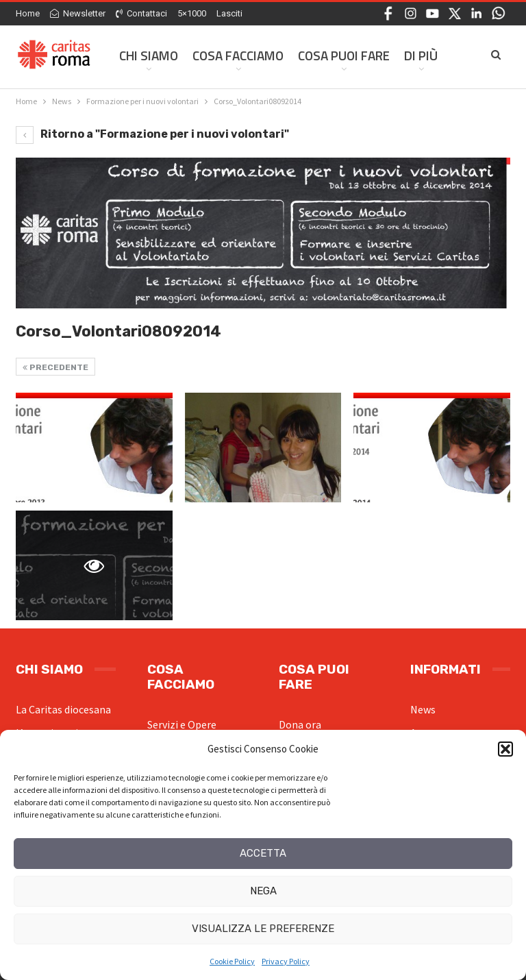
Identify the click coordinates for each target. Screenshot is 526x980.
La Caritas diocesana (63, 709)
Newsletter (78, 13)
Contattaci (141, 13)
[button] (505, 749)
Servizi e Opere (182, 724)
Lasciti (229, 13)
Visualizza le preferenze (263, 929)
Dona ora (300, 724)
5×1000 (192, 13)
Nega (263, 891)
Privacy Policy (286, 961)
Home (28, 13)
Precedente (55, 367)
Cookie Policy (232, 961)
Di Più (421, 55)
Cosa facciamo (238, 55)
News (423, 709)
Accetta (263, 853)
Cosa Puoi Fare (344, 55)
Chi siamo (149, 55)
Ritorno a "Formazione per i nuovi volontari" (152, 134)
